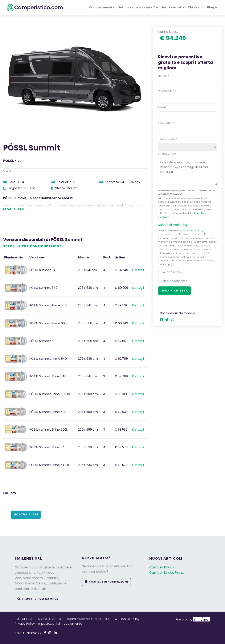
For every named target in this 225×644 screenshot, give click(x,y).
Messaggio (167, 154)
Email (163, 107)
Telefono (167, 123)
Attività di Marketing (176, 225)
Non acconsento (175, 281)
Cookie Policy (129, 619)
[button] (187, 225)
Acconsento (172, 272)
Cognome (167, 91)
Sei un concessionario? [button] (137, 7)
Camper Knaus (162, 567)
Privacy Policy (25, 624)
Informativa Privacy (192, 230)
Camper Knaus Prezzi (167, 573)
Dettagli (138, 270)
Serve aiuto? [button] (171, 7)
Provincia (168, 139)
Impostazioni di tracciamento (60, 624)
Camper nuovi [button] (100, 7)
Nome (164, 76)
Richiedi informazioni (106, 582)
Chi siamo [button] (196, 7)
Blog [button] (210, 7)
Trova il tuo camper (38, 599)
